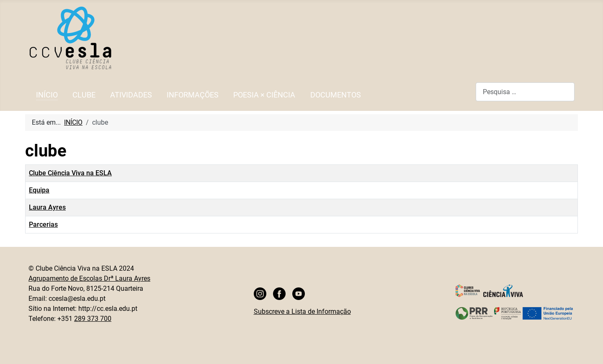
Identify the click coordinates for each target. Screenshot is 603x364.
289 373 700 (93, 319)
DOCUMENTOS (336, 95)
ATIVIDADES (131, 95)
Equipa (39, 190)
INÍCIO (47, 95)
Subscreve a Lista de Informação (302, 311)
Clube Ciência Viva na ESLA (70, 173)
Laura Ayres (47, 207)
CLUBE (84, 95)
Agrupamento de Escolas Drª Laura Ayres (89, 278)
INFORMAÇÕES (193, 95)
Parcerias (43, 224)
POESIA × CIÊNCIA (264, 95)
